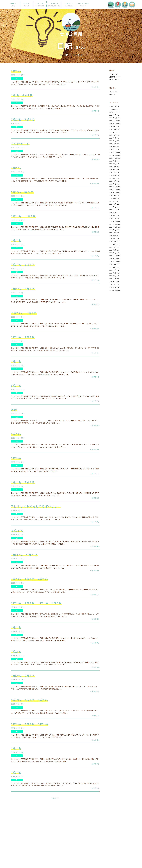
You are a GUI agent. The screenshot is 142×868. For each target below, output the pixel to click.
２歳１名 (17, 531)
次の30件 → (55, 798)
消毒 (14, 410)
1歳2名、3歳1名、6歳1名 (30, 700)
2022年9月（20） (115, 230)
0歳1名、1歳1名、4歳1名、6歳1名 (36, 603)
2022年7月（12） (115, 236)
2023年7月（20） (115, 201)
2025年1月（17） (115, 150)
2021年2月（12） (115, 284)
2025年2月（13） (115, 147)
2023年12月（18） (115, 187)
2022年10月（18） (115, 227)
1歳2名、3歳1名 (23, 676)
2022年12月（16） (115, 221)
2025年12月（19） (115, 118)
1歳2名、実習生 (22, 192)
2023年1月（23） (115, 218)
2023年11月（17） (115, 190)
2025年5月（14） (115, 138)
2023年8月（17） (115, 198)
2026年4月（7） (114, 106)
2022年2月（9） (114, 250)
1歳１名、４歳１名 (24, 555)
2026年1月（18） (115, 115)
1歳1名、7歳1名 (23, 482)
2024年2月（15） (115, 181)
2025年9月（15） (115, 127)
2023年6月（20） (115, 204)
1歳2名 (16, 652)
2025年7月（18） (115, 132)
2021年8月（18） (115, 267)
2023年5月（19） (115, 207)
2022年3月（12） (115, 247)
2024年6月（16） (115, 170)
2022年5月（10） (115, 241)
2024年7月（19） (115, 167)
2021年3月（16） (115, 282)
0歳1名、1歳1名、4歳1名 (30, 579)
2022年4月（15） (115, 244)
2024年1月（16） (115, 184)
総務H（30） (113, 95)
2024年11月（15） (115, 155)
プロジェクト (83, 5)
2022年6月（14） (115, 239)
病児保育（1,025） (115, 77)
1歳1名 (16, 168)
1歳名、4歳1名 (22, 95)
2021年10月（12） (115, 262)
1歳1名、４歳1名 (23, 216)
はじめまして (20, 144)
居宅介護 (40, 5)
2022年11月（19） (115, 224)
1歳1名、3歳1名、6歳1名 (30, 724)
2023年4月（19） (115, 210)
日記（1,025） (114, 92)
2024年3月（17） (115, 178)
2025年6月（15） (115, 135)
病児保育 (69, 5)
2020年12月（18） (115, 290)
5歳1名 (16, 71)
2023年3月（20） (115, 213)
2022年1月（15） (115, 253)
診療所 (27, 5)
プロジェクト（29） (115, 80)
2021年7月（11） (115, 270)
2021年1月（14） (115, 287)
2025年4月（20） (115, 141)
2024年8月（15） (115, 164)
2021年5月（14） (115, 276)
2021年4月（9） (114, 279)
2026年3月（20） (115, 109)
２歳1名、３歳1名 (24, 313)
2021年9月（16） (115, 264)
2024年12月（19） (115, 152)
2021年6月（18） (115, 273)
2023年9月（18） (115, 195)
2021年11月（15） (115, 259)
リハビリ (54, 5)
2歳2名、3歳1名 (23, 120)
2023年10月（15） (115, 193)
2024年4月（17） (115, 175)
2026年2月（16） (115, 112)
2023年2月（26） (115, 216)
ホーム (13, 5)
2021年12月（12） (115, 256)
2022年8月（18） (115, 233)
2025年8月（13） (115, 129)
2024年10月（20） (115, 158)
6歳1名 (16, 386)
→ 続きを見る (95, 87)
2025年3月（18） (115, 144)
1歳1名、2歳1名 (23, 265)
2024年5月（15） (115, 172)
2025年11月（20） (115, 121)
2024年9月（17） (115, 161)
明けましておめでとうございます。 (36, 506)
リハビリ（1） (114, 74)
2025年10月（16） (115, 124)
